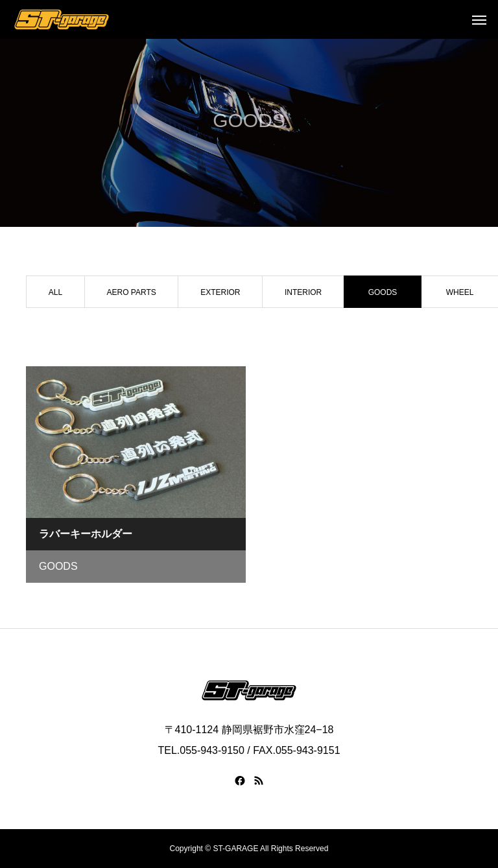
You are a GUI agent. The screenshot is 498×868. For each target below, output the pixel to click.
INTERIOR (303, 292)
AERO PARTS (131, 292)
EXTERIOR (220, 292)
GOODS (58, 566)
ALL (55, 292)
